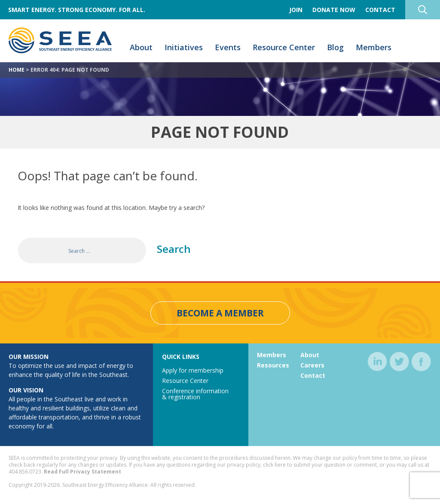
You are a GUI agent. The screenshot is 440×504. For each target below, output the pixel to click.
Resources (273, 365)
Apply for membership (193, 370)
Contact (380, 10)
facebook (421, 362)
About (141, 47)
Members (374, 47)
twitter (399, 362)
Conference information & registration (195, 394)
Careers (312, 365)
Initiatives (184, 47)
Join (296, 10)
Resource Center (284, 47)
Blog (335, 47)
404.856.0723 (25, 472)
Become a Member (220, 313)
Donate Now (334, 10)
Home (17, 70)
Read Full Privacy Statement (82, 472)
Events (228, 47)
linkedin (377, 362)
